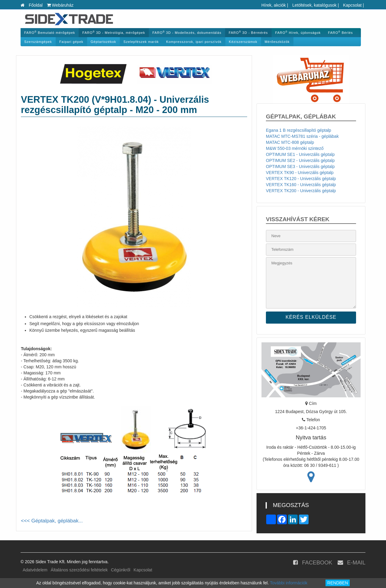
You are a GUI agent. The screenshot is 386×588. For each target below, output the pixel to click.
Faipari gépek (71, 42)
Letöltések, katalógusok (314, 5)
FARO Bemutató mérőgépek (50, 32)
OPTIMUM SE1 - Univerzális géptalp (300, 154)
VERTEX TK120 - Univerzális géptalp (301, 179)
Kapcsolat (352, 5)
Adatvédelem (35, 570)
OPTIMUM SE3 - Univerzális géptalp (300, 166)
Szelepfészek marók (141, 42)
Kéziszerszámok (243, 42)
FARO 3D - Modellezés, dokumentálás (187, 32)
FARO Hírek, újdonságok (298, 32)
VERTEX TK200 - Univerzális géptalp (301, 191)
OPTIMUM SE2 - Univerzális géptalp (300, 160)
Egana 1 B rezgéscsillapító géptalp (299, 130)
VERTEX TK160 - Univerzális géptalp (301, 185)
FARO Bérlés (340, 32)
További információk (289, 583)
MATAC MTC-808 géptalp (290, 142)
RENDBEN (338, 583)
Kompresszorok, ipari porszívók (194, 42)
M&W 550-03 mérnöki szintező (295, 148)
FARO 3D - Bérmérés (248, 32)
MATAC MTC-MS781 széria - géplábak (302, 136)
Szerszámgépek (38, 42)
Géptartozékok (104, 42)
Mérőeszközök (277, 42)
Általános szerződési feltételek (79, 570)
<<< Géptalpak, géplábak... (52, 521)
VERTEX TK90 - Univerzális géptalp (300, 173)
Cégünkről (121, 570)
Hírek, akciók (274, 5)
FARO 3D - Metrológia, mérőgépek (114, 32)
